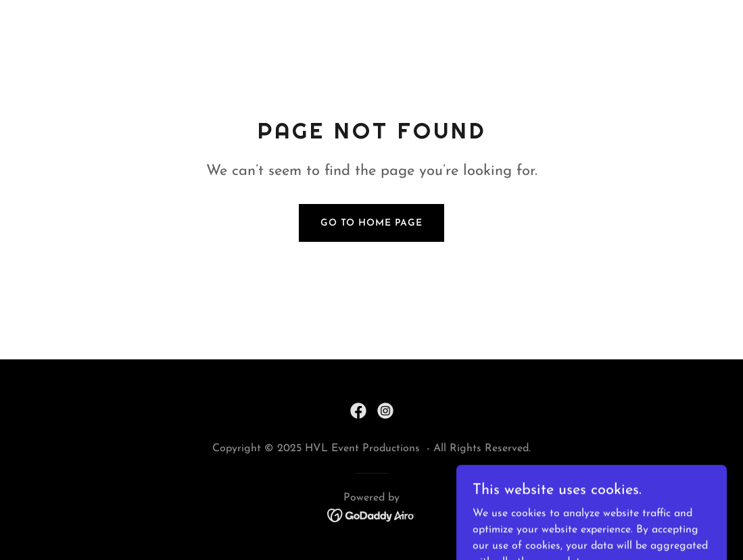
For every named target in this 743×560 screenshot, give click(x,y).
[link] (358, 411)
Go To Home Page (371, 223)
